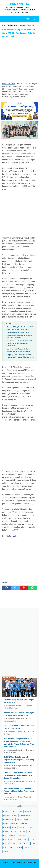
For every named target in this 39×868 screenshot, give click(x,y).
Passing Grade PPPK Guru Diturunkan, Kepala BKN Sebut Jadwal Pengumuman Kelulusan (19, 791)
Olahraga (22, 831)
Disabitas (6, 816)
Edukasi (14, 816)
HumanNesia (20, 4)
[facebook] (7, 588)
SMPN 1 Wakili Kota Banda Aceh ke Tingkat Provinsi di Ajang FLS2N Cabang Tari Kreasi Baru (19, 760)
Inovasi (6, 823)
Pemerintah (21, 835)
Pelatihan (12, 835)
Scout (13, 843)
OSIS (5, 835)
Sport (11, 847)
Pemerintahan (8, 839)
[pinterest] (24, 588)
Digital (20, 812)
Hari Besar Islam (9, 819)
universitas (28, 847)
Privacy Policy (32, 863)
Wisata (6, 851)
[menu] (4, 19)
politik (26, 839)
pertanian (18, 839)
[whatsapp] (32, 588)
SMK (34, 843)
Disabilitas (28, 812)
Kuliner (14, 827)
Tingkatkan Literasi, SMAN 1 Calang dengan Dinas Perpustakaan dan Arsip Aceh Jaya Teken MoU (19, 335)
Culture (13, 812)
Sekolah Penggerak (23, 843)
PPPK (32, 839)
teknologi (19, 847)
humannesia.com (9, 84)
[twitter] (15, 588)
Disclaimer (6, 863)
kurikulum (22, 827)
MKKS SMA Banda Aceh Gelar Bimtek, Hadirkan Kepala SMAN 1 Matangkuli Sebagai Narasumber (18, 775)
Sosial (5, 847)
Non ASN (14, 831)
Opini (29, 831)
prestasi (6, 843)
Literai (30, 827)
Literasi (6, 831)
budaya (6, 812)
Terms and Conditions (18, 863)
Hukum (27, 819)
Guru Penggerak (25, 816)
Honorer (19, 819)
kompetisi (6, 827)
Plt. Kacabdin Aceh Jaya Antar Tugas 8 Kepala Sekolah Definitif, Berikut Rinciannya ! (19, 343)
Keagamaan (14, 823)
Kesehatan (24, 823)
